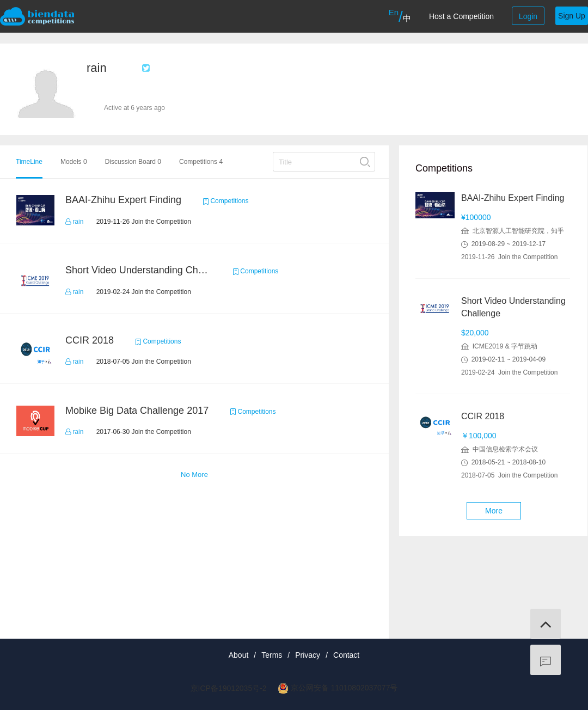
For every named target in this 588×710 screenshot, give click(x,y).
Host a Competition (461, 16)
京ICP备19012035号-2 (229, 688)
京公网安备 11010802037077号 (344, 688)
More (494, 511)
